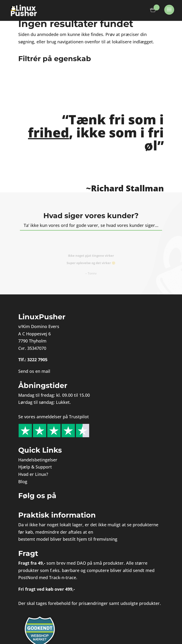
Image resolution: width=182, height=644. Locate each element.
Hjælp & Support (35, 467)
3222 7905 (37, 360)
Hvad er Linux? (33, 474)
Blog (23, 482)
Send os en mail (34, 371)
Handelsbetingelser (38, 460)
